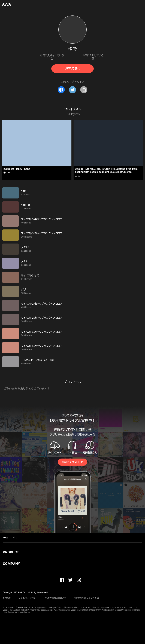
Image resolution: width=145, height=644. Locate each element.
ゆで (15, 538)
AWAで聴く (72, 69)
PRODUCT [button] (11, 552)
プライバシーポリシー (28, 598)
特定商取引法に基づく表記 (86, 598)
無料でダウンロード (72, 462)
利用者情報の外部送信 (56, 598)
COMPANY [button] (11, 564)
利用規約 (7, 598)
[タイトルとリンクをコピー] (84, 90)
